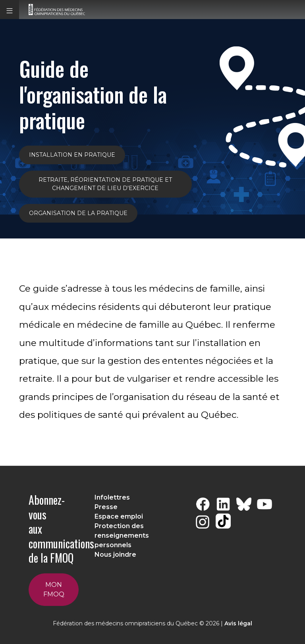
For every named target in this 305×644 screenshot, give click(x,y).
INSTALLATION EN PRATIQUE (72, 155)
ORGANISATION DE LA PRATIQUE (78, 213)
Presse (106, 507)
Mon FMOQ (54, 589)
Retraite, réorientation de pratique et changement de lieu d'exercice (105, 184)
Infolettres (112, 497)
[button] (10, 10)
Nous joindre (115, 555)
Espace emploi (119, 516)
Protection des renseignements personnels (122, 535)
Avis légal (238, 623)
